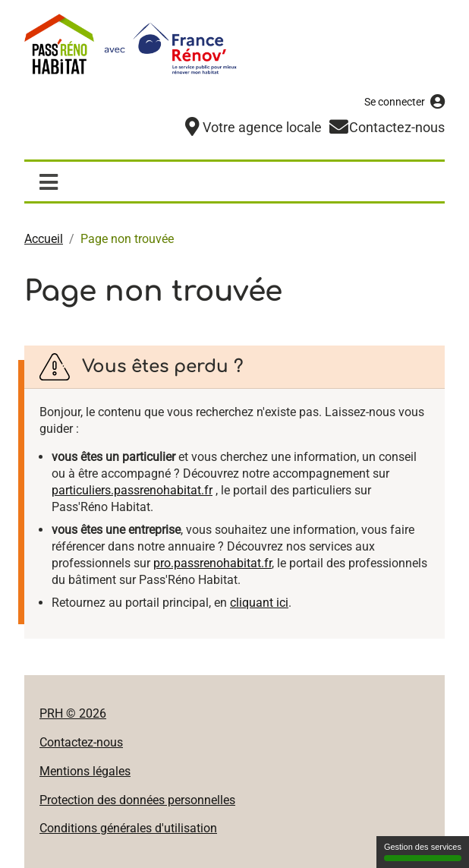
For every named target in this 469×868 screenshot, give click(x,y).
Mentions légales (85, 770)
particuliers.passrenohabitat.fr (132, 489)
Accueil (44, 238)
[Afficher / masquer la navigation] (48, 181)
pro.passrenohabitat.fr (213, 562)
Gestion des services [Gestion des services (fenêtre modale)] (423, 852)
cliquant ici (259, 602)
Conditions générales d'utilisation (128, 827)
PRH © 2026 (73, 713)
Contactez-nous (81, 742)
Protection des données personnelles (137, 799)
